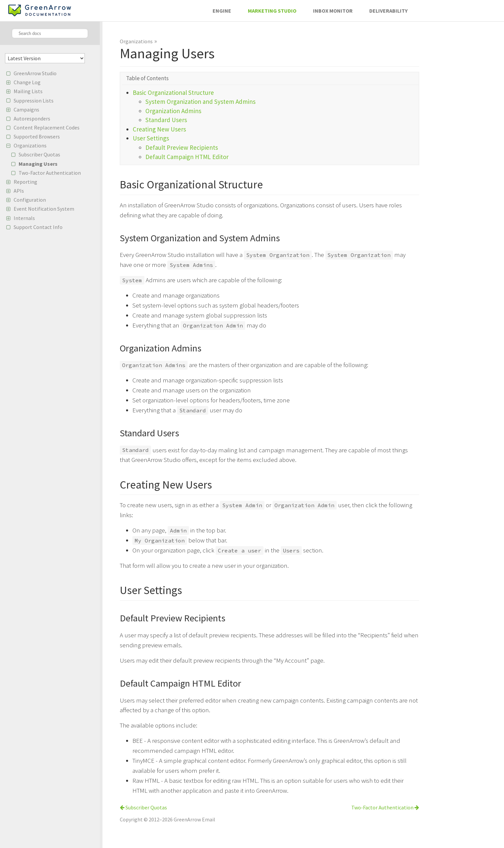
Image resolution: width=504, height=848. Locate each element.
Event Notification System (44, 209)
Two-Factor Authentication (50, 173)
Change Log (27, 82)
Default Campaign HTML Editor (187, 157)
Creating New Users (159, 129)
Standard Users (166, 120)
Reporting (25, 182)
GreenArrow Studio (35, 73)
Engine (222, 11)
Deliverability (388, 11)
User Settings (151, 138)
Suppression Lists (34, 101)
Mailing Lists (28, 91)
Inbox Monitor (333, 11)
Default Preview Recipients (182, 147)
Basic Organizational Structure (173, 93)
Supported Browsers (37, 136)
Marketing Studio (272, 11)
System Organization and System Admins (200, 102)
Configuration (30, 200)
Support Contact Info (38, 227)
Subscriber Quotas (39, 154)
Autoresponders (32, 118)
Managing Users (38, 164)
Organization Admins (173, 111)
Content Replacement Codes (47, 127)
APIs (19, 191)
